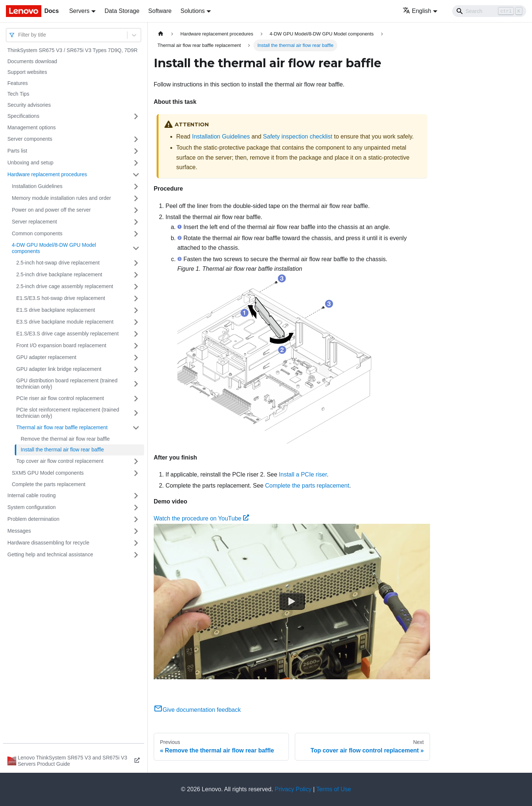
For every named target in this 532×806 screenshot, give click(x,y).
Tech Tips (18, 94)
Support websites (27, 72)
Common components (37, 233)
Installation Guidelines (37, 186)
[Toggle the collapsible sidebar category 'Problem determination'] (136, 519)
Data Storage (122, 11)
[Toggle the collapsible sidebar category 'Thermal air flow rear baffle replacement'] (136, 428)
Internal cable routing (32, 495)
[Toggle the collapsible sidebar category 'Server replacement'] (136, 222)
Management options (32, 127)
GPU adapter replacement (46, 357)
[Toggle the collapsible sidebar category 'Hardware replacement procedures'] (136, 175)
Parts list (17, 151)
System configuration (32, 507)
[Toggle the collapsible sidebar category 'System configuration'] (136, 508)
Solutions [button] (192, 11)
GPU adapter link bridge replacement (59, 369)
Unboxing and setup (30, 163)
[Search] (489, 11)
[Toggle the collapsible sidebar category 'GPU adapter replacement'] (136, 358)
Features (18, 83)
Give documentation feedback (197, 710)
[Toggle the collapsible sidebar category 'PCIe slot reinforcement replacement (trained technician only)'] (136, 413)
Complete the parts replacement (49, 484)
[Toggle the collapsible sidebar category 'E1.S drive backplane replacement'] (136, 310)
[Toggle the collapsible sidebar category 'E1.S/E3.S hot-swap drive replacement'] (136, 298)
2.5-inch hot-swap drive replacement (58, 263)
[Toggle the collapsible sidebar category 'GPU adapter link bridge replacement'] (136, 369)
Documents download (32, 61)
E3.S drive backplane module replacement (65, 322)
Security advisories (29, 105)
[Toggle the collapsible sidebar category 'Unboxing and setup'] (136, 163)
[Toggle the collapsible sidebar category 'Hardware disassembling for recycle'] (136, 543)
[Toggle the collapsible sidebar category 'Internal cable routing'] (136, 496)
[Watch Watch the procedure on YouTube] (292, 601)
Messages (19, 531)
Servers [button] (79, 11)
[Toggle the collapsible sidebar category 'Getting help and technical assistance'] (136, 555)
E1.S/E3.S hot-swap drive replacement (61, 298)
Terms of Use (334, 789)
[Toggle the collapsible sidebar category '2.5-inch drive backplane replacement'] (136, 275)
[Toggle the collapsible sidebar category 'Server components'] (136, 139)
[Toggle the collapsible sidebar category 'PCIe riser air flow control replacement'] (136, 399)
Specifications (23, 116)
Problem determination (33, 519)
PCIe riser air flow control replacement (60, 398)
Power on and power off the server (51, 210)
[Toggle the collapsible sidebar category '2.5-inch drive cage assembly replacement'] (136, 287)
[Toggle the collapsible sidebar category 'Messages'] (136, 531)
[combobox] (19, 35)
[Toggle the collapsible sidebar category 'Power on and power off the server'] (136, 210)
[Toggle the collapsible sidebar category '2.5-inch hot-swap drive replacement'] (136, 263)
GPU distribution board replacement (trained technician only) (67, 384)
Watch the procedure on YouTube (201, 518)
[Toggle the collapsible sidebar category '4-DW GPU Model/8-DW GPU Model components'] (136, 248)
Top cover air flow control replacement (60, 461)
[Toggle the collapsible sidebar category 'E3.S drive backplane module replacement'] (136, 322)
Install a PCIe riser (303, 474)
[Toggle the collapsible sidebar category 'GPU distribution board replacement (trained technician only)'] (136, 384)
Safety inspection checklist (298, 136)
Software (160, 11)
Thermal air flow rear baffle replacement (62, 427)
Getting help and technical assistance (50, 554)
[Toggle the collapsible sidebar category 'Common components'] (136, 234)
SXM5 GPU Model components (48, 473)
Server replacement (34, 222)
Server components (30, 139)
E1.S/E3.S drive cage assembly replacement (67, 334)
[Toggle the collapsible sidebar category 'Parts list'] (136, 151)
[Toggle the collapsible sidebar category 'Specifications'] (136, 116)
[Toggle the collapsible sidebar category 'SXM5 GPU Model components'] (136, 473)
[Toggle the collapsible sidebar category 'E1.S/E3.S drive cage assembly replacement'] (136, 334)
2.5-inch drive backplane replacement (59, 274)
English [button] (417, 11)
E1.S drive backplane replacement (56, 310)
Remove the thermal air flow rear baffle (65, 439)
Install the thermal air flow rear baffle (62, 450)
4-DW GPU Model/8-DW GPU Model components (54, 248)
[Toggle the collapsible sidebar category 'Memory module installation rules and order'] (136, 198)
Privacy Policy (293, 789)
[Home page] (161, 34)
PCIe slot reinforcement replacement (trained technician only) (68, 413)
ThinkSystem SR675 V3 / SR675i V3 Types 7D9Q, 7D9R (72, 50)
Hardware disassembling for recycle (48, 543)
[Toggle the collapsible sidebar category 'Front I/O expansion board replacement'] (136, 346)
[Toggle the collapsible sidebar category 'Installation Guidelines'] (136, 187)
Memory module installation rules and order (61, 198)
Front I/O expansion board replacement (61, 345)
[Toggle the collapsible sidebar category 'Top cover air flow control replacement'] (136, 461)
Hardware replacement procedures (47, 174)
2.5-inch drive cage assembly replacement (65, 286)
